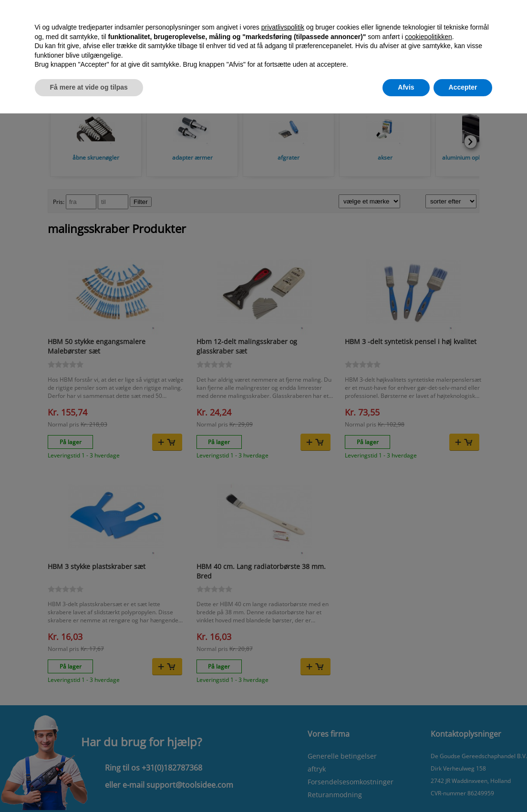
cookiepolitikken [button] (429, 37)
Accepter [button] (463, 87)
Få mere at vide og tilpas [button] (89, 87)
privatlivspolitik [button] (283, 27)
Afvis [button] (406, 87)
